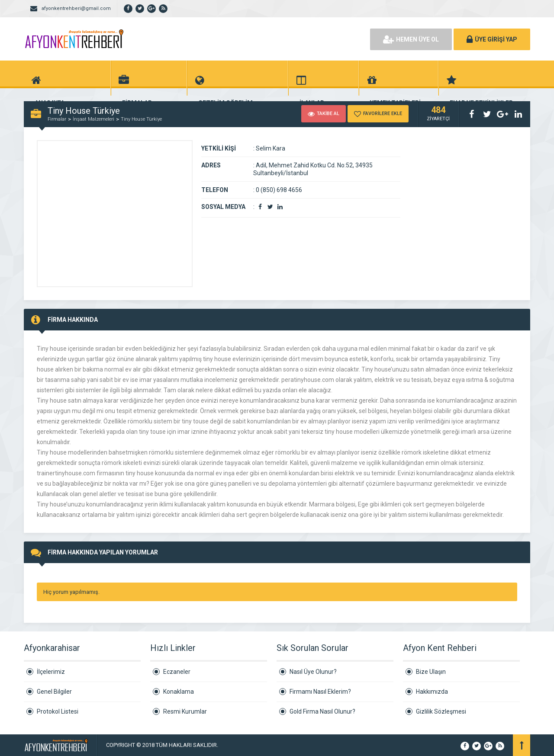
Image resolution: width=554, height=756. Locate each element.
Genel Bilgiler (54, 692)
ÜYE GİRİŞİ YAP (492, 39)
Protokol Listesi (58, 711)
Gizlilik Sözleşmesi (441, 711)
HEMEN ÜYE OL (411, 39)
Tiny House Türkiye (141, 119)
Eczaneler (177, 672)
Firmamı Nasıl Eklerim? (320, 692)
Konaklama (179, 692)
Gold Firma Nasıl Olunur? (322, 711)
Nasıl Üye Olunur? (313, 672)
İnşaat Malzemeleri (93, 119)
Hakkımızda (432, 692)
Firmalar (57, 119)
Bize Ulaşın (431, 672)
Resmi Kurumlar (185, 711)
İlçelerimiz (51, 672)
